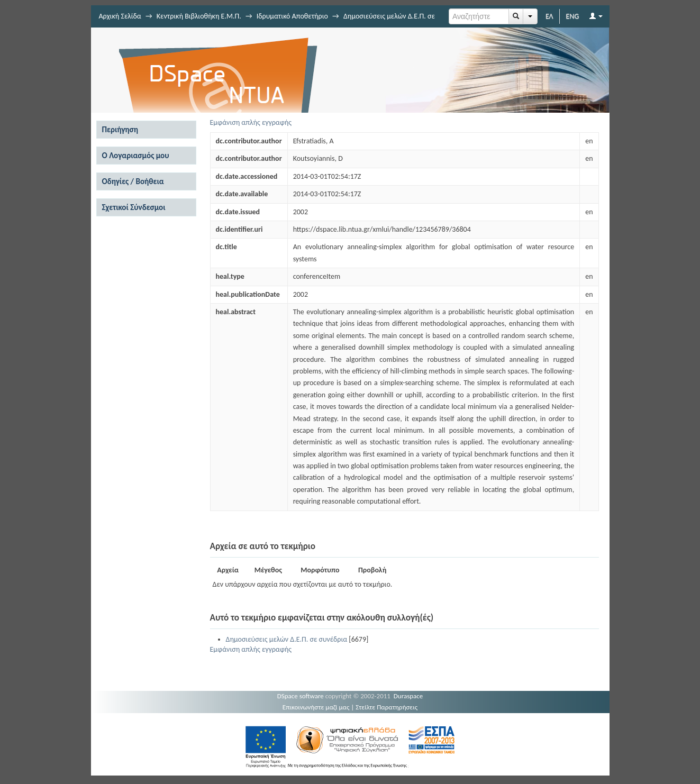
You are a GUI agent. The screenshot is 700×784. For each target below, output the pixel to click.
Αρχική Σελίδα (120, 16)
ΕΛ (549, 16)
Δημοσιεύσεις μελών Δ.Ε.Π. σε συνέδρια (287, 639)
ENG (573, 16)
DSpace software (301, 696)
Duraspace (408, 696)
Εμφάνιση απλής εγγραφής (251, 122)
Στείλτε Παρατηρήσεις (387, 707)
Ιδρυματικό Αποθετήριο (292, 16)
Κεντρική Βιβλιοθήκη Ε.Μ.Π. (199, 16)
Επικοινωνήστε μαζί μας (316, 707)
